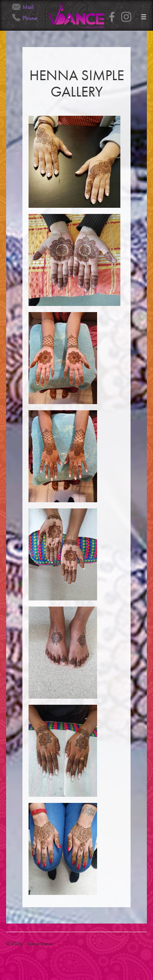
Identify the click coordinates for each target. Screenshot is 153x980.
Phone (30, 18)
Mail (28, 7)
